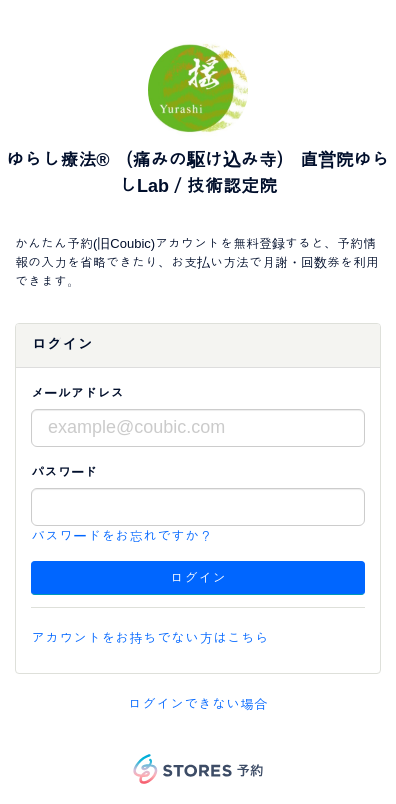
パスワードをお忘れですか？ (122, 536)
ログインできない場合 (198, 704)
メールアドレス (77, 393)
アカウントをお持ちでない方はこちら (150, 638)
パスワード (64, 472)
